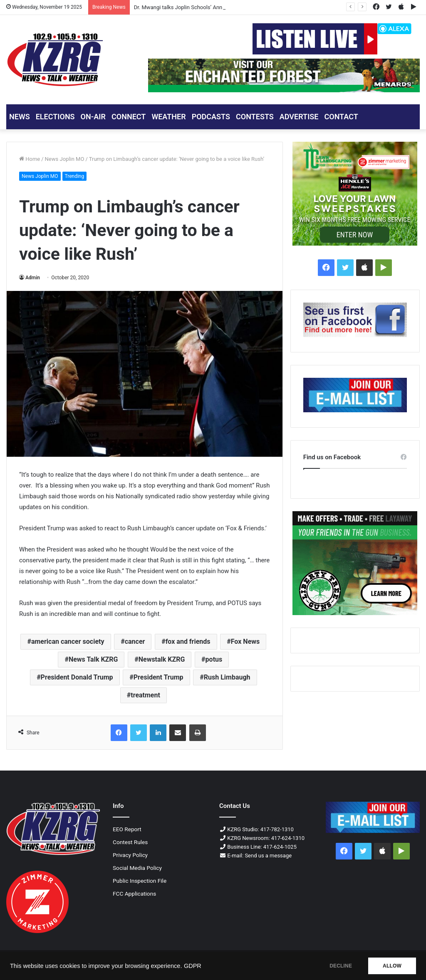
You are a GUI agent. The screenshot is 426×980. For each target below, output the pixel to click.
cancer (135, 641)
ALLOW (392, 966)
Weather (168, 117)
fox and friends (188, 641)
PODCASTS (211, 117)
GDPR (193, 966)
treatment (145, 695)
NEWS (20, 117)
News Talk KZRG (93, 659)
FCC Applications (134, 894)
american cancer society (68, 641)
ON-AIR (93, 117)
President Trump (159, 677)
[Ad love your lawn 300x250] (355, 194)
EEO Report (127, 829)
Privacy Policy (130, 855)
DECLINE (341, 966)
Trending (75, 176)
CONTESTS (255, 117)
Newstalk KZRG (162, 659)
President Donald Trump (77, 677)
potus (214, 659)
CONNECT (129, 117)
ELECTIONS (55, 117)
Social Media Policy (137, 868)
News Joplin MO (65, 159)
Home (30, 159)
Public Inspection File (140, 881)
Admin (33, 278)
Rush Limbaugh (227, 677)
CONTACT (341, 117)
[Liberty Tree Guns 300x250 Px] (355, 563)
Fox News (245, 641)
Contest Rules (130, 842)
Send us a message (268, 856)
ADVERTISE (299, 117)
